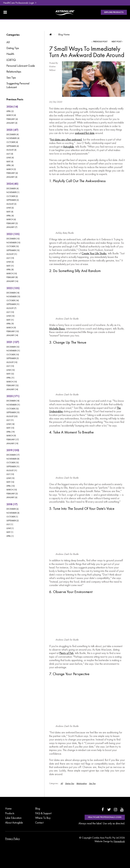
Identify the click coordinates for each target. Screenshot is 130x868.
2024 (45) (12, 184)
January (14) (12, 335)
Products (10, 813)
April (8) (10, 270)
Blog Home (64, 34)
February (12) (12, 385)
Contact (39, 823)
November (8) (13, 459)
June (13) (10, 316)
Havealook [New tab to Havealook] (119, 841)
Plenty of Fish (66, 653)
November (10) (13, 243)
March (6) (11, 219)
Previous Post (100, 42)
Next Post (117, 42)
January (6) (12, 497)
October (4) (12, 142)
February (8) (12, 277)
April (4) (10, 165)
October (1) (12, 517)
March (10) (12, 273)
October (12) (13, 409)
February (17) (13, 440)
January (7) (12, 227)
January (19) (12, 443)
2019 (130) (13, 450)
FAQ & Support (43, 813)
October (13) (13, 246)
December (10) (13, 239)
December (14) (13, 293)
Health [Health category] (10, 54)
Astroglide (69, 147)
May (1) (10, 532)
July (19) (10, 258)
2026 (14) (12, 107)
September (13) (13, 250)
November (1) (13, 192)
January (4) (12, 123)
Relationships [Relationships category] (14, 72)
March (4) (11, 115)
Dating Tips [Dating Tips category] (13, 48)
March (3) (11, 169)
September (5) (13, 358)
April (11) (10, 378)
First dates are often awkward (66, 140)
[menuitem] (15, 809)
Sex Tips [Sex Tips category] (11, 78)
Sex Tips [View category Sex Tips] (92, 783)
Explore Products (114, 12)
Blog (38, 809)
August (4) (11, 150)
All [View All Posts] (8, 42)
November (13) (13, 297)
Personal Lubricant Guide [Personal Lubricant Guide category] (21, 66)
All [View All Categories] (62, 783)
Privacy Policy (12, 839)
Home (8, 809)
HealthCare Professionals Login (19, 3)
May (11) (10, 266)
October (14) (13, 300)
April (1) (10, 536)
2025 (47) (12, 130)
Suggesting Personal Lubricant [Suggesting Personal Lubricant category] (18, 85)
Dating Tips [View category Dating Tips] (70, 783)
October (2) (12, 196)
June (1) (10, 528)
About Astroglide (14, 823)
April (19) (11, 432)
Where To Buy (43, 818)
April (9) (10, 324)
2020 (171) (13, 396)
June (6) (10, 208)
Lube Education (13, 818)
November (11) (13, 351)
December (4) (12, 134)
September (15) (13, 412)
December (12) (13, 347)
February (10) (13, 331)
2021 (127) (13, 342)
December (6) (12, 509)
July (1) (10, 524)
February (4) (12, 119)
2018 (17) (12, 504)
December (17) (13, 455)
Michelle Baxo (57, 329)
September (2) (13, 521)
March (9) (11, 328)
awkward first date (85, 133)
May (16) (10, 482)
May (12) (10, 374)
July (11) (10, 420)
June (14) (10, 424)
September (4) (13, 146)
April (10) (11, 486)
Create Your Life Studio (94, 253)
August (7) (11, 308)
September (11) (13, 304)
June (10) (11, 370)
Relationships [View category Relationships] (82, 783)
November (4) (13, 138)
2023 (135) (13, 234)
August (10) (12, 362)
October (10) (13, 355)
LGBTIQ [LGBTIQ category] (11, 60)
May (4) (10, 162)
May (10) (10, 428)
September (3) (13, 200)
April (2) (10, 111)
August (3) (11, 204)
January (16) (12, 281)
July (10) (10, 312)
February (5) (12, 223)
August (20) (12, 416)
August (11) (12, 254)
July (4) (10, 154)
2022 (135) (13, 288)
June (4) (10, 158)
